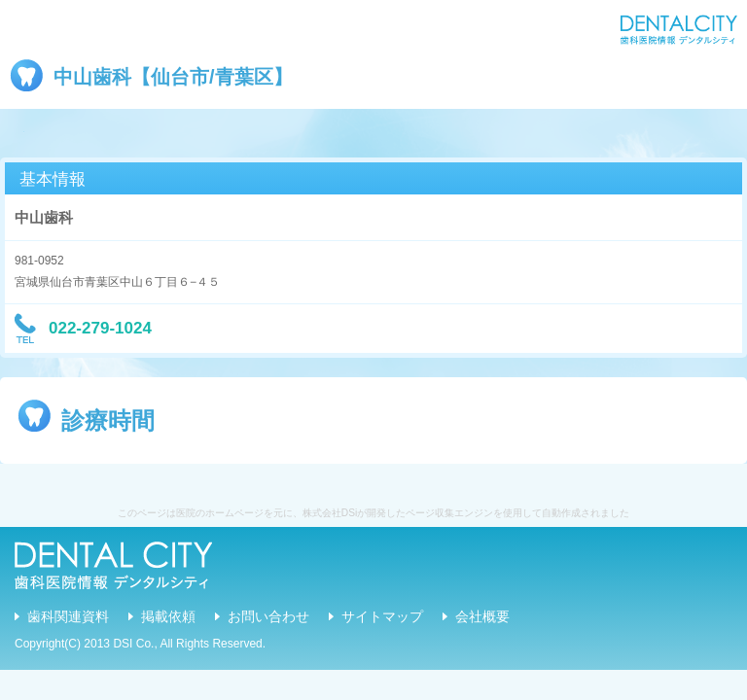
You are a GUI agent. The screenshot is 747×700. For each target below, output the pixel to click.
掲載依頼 (168, 616)
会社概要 (482, 616)
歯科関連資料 (68, 616)
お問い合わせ (268, 616)
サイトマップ (382, 616)
